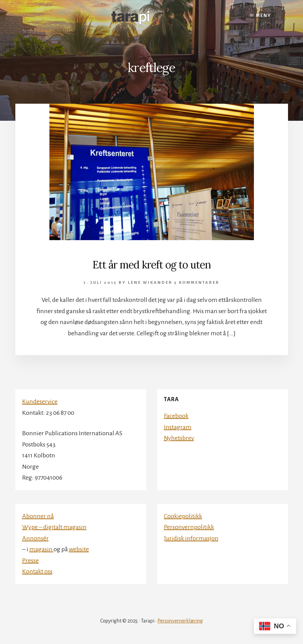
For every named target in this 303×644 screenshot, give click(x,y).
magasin (41, 549)
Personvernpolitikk (189, 527)
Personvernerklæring (180, 621)
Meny (263, 16)
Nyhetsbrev (179, 438)
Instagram (178, 427)
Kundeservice (40, 401)
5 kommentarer (197, 283)
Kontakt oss (37, 571)
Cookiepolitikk (183, 516)
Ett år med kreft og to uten (151, 265)
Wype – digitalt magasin (54, 527)
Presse (31, 560)
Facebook (176, 416)
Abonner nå (38, 516)
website (79, 549)
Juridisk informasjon (191, 538)
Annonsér (35, 538)
